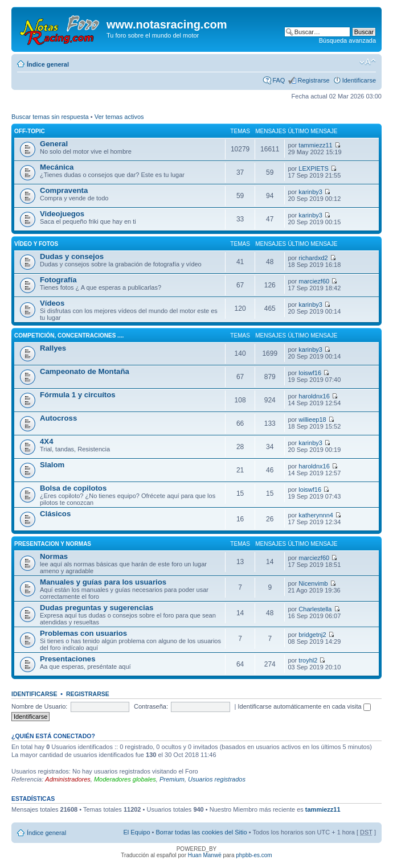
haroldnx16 (314, 396)
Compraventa (64, 190)
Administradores (67, 779)
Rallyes (53, 348)
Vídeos (52, 303)
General (54, 144)
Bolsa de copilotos (73, 488)
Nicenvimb (313, 583)
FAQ (279, 80)
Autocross (58, 418)
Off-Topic (30, 131)
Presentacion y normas (53, 544)
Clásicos (55, 514)
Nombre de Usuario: (39, 706)
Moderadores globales (125, 779)
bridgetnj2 (312, 635)
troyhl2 (308, 660)
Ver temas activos (119, 117)
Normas (54, 556)
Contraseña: (151, 706)
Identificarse (359, 80)
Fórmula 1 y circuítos (78, 395)
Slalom (52, 465)
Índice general (48, 64)
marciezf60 (314, 281)
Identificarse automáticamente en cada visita (304, 706)
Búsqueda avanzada (347, 40)
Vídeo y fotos (36, 244)
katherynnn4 (316, 515)
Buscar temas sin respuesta (50, 117)
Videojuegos (62, 214)
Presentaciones (68, 659)
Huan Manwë (205, 855)
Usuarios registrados (217, 779)
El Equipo (136, 832)
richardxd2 (313, 258)
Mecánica (57, 167)
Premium (172, 779)
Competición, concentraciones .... (69, 336)
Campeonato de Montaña (85, 371)
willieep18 (312, 419)
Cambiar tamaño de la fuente (368, 62)
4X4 (46, 441)
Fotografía (58, 280)
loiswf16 (310, 373)
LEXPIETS (314, 168)
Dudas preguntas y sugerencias (97, 608)
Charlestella (315, 609)
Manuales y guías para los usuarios (103, 582)
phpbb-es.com (254, 855)
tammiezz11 (315, 145)
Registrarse (313, 80)
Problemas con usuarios (83, 633)
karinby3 (310, 192)
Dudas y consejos (72, 256)
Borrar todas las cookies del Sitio (201, 832)
